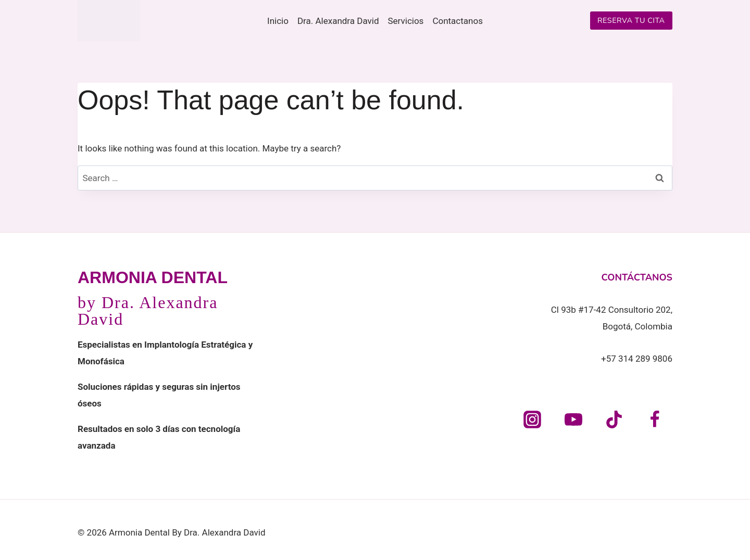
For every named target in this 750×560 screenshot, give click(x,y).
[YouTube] (573, 419)
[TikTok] (614, 419)
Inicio (278, 21)
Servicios (406, 21)
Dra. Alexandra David (338, 21)
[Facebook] (655, 419)
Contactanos (458, 21)
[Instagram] (532, 419)
